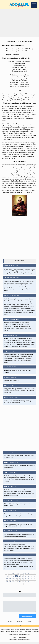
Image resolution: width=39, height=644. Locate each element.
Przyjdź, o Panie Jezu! (13, 55)
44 (25, 584)
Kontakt (29, 636)
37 (19, 581)
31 (31, 579)
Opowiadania (8, 631)
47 (34, 584)
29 (25, 579)
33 (7, 581)
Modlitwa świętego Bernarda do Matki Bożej (19, 49)
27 (19, 579)
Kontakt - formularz (22, 636)
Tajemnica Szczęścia (19, 633)
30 (28, 579)
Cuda (37, 633)
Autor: (19, 592)
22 (34, 576)
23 (7, 579)
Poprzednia (10, 623)
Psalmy (30, 633)
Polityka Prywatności (13, 636)
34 (10, 581)
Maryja (13, 633)
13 (7, 576)
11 (31, 574)
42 (34, 581)
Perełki (34, 633)
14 (10, 576)
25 (13, 579)
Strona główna (19, 628)
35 (13, 581)
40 (28, 581)
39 (25, 581)
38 (22, 581)
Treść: (19, 599)
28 (22, 579)
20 (28, 576)
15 (13, 576)
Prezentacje (3, 633)
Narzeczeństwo (35, 631)
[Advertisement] (20, 23)
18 (22, 576)
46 (31, 584)
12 (34, 574)
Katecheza (8, 633)
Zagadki (2, 631)
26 (16, 579)
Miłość (12, 631)
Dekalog (26, 633)
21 (31, 576)
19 (25, 576)
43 (22, 584)
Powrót (19, 623)
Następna (29, 623)
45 (28, 584)
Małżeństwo (22, 631)
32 (34, 579)
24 (10, 579)
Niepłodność (28, 631)
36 (16, 581)
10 (28, 574)
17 (19, 576)
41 (31, 581)
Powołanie (17, 631)
